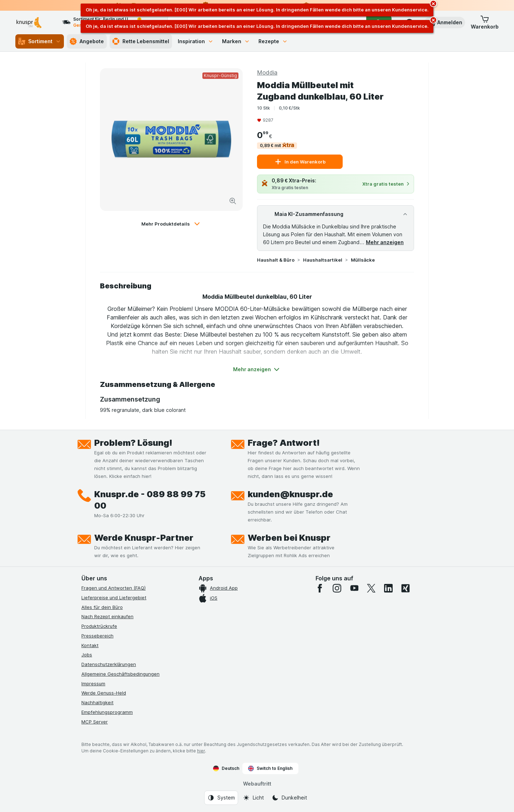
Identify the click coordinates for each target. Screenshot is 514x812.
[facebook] (320, 588)
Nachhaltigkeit (97, 702)
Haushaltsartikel (323, 260)
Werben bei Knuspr (289, 538)
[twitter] (371, 588)
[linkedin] (388, 588)
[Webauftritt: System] (221, 798)
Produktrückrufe (99, 626)
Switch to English (270, 768)
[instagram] (337, 588)
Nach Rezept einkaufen (107, 616)
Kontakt (90, 645)
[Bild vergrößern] (233, 201)
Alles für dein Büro (102, 607)
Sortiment (40, 41)
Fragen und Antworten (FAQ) (114, 588)
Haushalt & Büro (276, 260)
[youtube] (354, 588)
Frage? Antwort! (284, 443)
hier (201, 751)
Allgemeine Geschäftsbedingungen (120, 674)
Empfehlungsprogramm (107, 712)
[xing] (405, 588)
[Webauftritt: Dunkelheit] (289, 798)
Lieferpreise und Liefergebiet (114, 597)
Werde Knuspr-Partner (144, 538)
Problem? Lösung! (133, 443)
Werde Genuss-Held (104, 693)
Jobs (87, 655)
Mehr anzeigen (385, 242)
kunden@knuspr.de (290, 494)
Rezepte (273, 41)
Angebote (87, 41)
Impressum (93, 684)
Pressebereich (97, 636)
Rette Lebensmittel (141, 41)
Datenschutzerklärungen (109, 664)
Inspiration (196, 41)
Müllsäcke (363, 260)
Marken (236, 41)
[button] (445, 22)
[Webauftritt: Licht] (253, 798)
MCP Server (95, 722)
